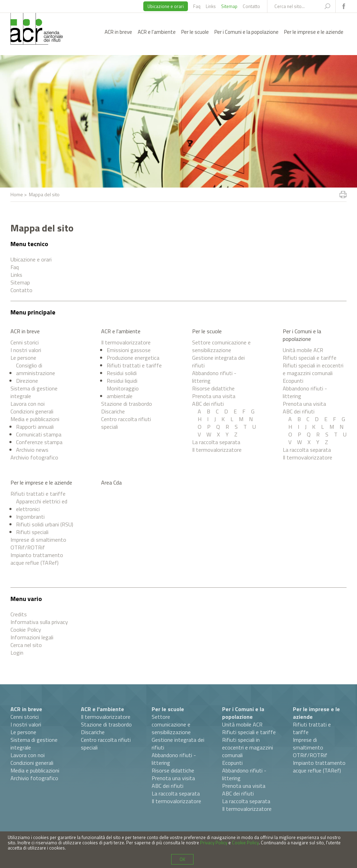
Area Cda (111, 482)
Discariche (113, 411)
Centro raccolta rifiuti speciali (126, 423)
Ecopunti (293, 381)
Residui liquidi (122, 381)
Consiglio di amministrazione (36, 369)
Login (17, 653)
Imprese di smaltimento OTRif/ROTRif (38, 543)
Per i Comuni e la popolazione (246, 32)
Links (211, 6)
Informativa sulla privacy (39, 622)
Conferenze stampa (39, 442)
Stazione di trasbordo (127, 404)
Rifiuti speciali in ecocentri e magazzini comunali (313, 369)
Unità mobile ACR (303, 350)
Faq (197, 6)
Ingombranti (30, 517)
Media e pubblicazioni (35, 419)
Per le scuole (195, 32)
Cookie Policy (26, 630)
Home (17, 194)
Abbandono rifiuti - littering (214, 377)
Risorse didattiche (213, 388)
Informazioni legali (32, 637)
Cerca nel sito (26, 645)
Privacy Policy (214, 843)
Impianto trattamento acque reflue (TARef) (37, 559)
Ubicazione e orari (166, 6)
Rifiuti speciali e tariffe (310, 358)
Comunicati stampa (39, 434)
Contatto (251, 6)
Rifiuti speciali (32, 532)
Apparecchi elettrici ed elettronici (42, 505)
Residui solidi (122, 373)
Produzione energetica (133, 358)
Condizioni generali (32, 411)
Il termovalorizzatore (126, 342)
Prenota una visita (214, 396)
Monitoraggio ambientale (123, 392)
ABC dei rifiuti (208, 404)
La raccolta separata (216, 442)
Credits (19, 614)
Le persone (23, 358)
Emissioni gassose (129, 350)
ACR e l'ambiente (157, 32)
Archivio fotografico (34, 457)
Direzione (27, 381)
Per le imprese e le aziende (314, 32)
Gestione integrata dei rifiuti (218, 361)
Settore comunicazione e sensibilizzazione (221, 346)
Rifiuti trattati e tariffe (134, 365)
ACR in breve (118, 32)
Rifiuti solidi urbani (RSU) (45, 524)
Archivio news (32, 450)
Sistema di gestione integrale (34, 392)
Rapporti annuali (35, 427)
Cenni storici (25, 342)
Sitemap (229, 6)
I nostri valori (26, 350)
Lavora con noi (28, 404)
